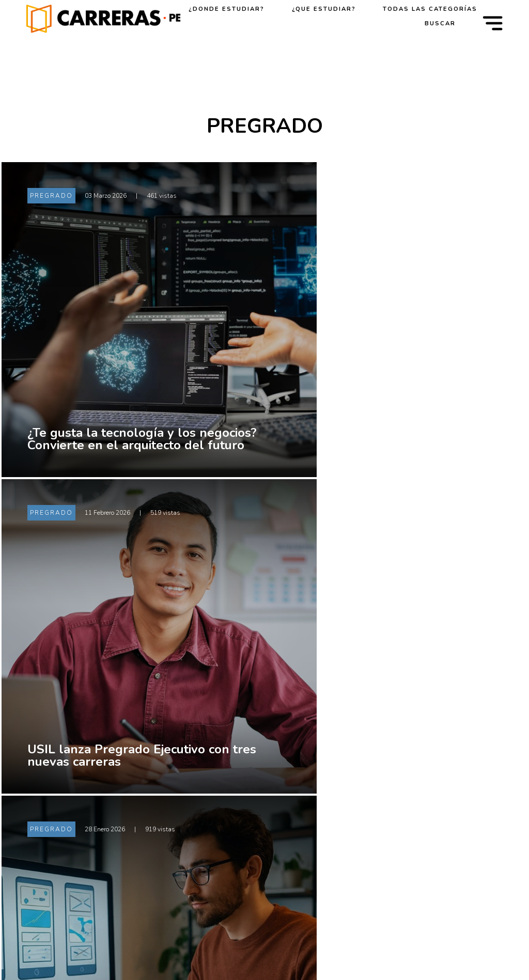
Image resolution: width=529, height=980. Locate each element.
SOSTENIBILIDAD (437, 919)
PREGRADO (426, 811)
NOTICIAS (423, 865)
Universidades (334, 776)
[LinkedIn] (114, 874)
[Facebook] (82, 874)
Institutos (326, 803)
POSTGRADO (429, 838)
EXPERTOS (424, 892)
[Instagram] (146, 874)
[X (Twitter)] (50, 874)
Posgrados (328, 857)
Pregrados (327, 830)
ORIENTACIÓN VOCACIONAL (431, 780)
